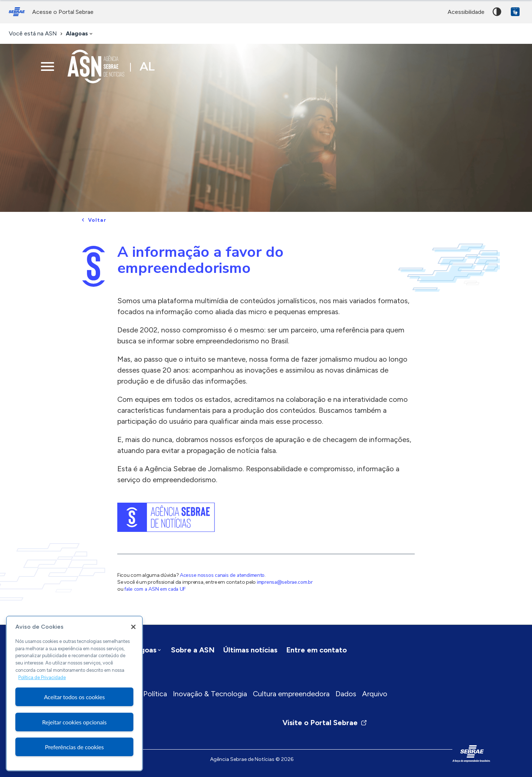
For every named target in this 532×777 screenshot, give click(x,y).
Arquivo (375, 694)
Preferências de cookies (74, 747)
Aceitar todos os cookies (74, 697)
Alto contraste (497, 12)
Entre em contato (316, 650)
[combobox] (80, 34)
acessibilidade (466, 12)
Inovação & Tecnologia (210, 694)
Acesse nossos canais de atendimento (222, 575)
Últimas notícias (250, 650)
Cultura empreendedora (291, 694)
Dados (346, 694)
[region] (74, 693)
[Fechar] (133, 627)
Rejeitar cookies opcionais (74, 722)
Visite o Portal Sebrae (325, 723)
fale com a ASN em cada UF (155, 589)
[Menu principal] (47, 66)
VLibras (515, 12)
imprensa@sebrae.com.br (285, 582)
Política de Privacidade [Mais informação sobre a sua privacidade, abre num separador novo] (42, 677)
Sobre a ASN (193, 650)
